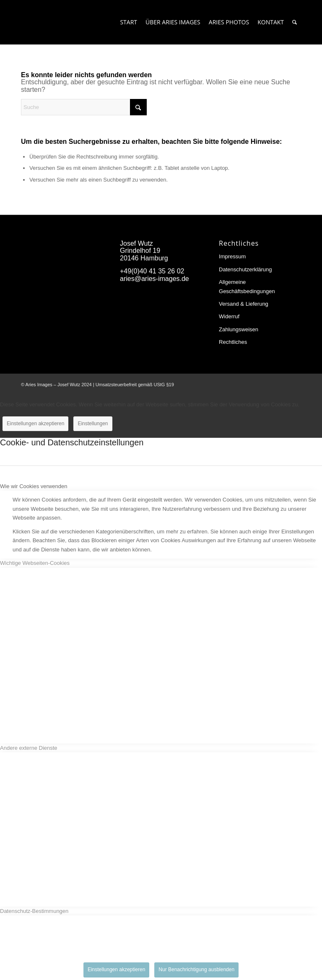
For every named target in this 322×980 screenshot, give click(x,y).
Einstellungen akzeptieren (35, 424)
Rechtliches (233, 342)
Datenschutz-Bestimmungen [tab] (34, 911)
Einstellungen (93, 424)
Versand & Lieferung (244, 304)
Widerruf (229, 316)
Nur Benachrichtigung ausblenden (196, 970)
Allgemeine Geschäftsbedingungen (247, 286)
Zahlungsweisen (239, 329)
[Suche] (295, 22)
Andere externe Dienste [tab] (29, 748)
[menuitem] (129, 22)
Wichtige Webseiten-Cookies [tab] (35, 563)
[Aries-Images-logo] (58, 22)
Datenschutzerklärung (245, 269)
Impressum (232, 256)
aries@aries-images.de (155, 279)
